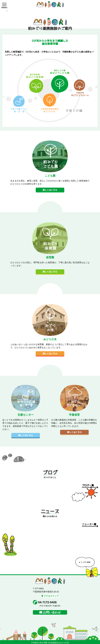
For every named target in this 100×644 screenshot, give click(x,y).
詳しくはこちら (50, 190)
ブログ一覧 (88, 485)
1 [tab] (7, 11)
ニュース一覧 (89, 524)
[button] (4, 4)
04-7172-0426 (47, 602)
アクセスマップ (50, 596)
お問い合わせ (52, 612)
